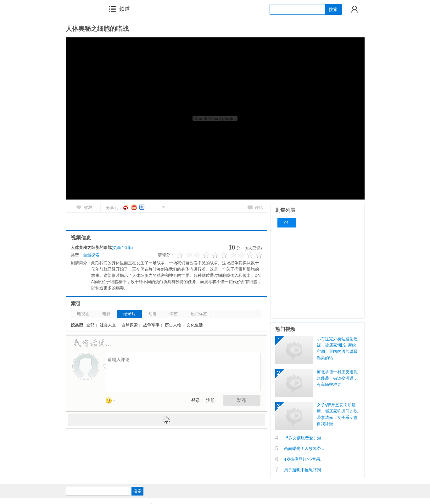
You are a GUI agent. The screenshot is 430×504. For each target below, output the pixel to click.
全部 (90, 325)
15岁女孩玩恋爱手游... (304, 438)
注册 (210, 400)
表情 (113, 402)
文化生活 (195, 325)
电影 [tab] (106, 314)
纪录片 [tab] (129, 314)
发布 (242, 400)
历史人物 (173, 325)
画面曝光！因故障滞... (304, 449)
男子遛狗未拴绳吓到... (304, 470)
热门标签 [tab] (199, 314)
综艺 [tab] (174, 314)
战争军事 (151, 325)
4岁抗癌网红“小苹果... (304, 459)
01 (287, 223)
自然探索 (91, 255)
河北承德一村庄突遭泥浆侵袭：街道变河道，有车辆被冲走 (337, 378)
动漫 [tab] (153, 314)
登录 (196, 400)
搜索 (333, 9)
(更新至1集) (122, 247)
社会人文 (108, 325)
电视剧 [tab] (83, 314)
